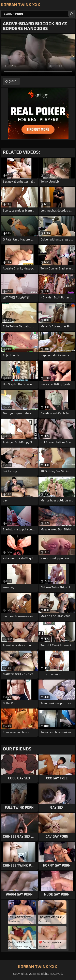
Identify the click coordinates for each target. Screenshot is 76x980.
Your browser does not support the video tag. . (38, 55)
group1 (13, 81)
